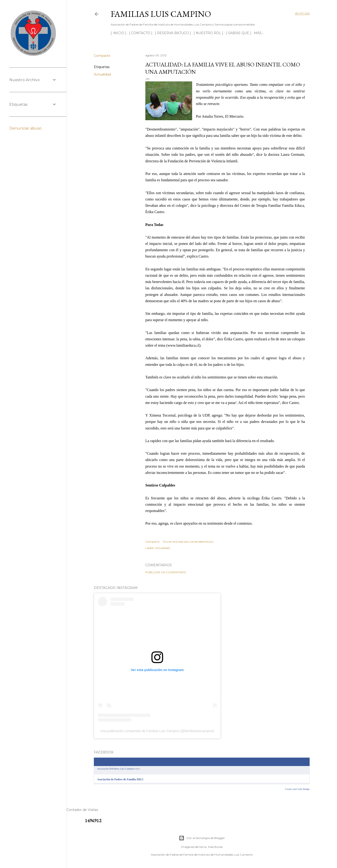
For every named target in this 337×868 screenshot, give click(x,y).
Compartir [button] (102, 56)
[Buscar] (302, 14)
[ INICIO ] (119, 33)
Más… (259, 33)
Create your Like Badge (297, 789)
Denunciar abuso (26, 128)
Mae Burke (215, 847)
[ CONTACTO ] (141, 33)
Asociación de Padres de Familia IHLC (120, 779)
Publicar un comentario (166, 572)
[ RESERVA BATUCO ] (173, 33)
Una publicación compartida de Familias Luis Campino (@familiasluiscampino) (157, 731)
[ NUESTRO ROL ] (208, 33)
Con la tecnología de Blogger (202, 838)
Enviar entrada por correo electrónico (188, 542)
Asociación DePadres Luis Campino (116, 769)
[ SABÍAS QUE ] (239, 33)
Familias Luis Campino (161, 14)
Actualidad (102, 74)
